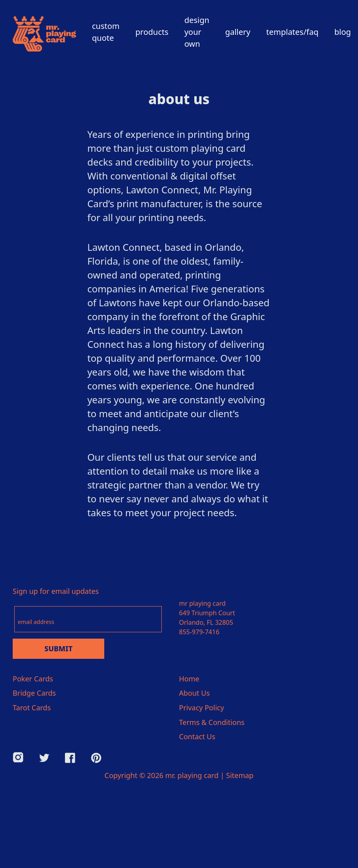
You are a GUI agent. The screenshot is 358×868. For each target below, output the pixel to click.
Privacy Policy (202, 708)
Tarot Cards (32, 708)
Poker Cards (33, 679)
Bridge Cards (34, 693)
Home (189, 679)
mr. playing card (192, 775)
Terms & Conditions (212, 722)
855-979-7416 (199, 632)
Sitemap (240, 775)
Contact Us (197, 736)
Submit (58, 649)
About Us (195, 693)
